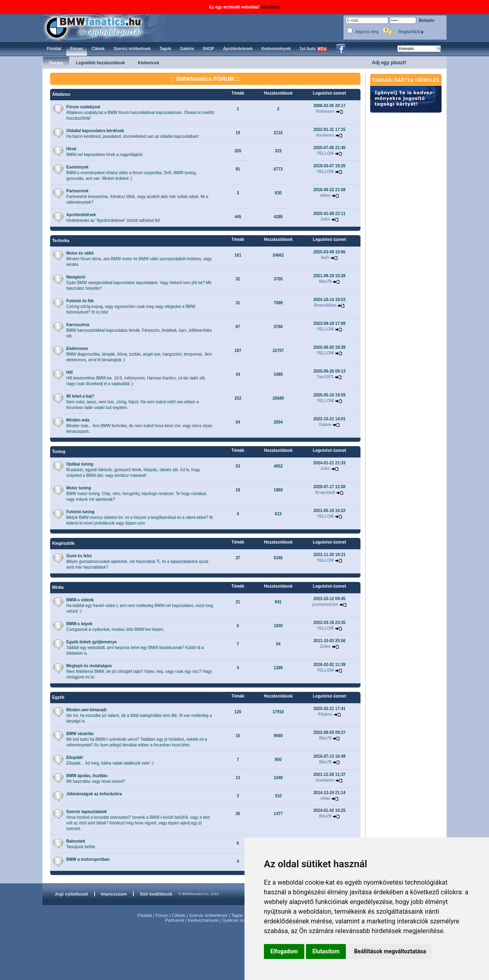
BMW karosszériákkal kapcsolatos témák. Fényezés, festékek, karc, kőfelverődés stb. (139, 330)
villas (325, 798)
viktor (325, 195)
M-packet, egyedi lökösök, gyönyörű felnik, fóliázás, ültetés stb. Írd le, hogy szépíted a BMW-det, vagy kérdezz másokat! (133, 470)
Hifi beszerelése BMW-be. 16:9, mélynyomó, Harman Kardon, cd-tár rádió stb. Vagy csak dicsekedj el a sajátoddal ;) (136, 378)
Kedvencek (149, 63)
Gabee (325, 425)
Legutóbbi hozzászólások (100, 63)
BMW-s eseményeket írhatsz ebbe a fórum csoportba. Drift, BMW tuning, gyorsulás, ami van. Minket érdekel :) (132, 173)
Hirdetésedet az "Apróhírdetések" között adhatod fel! (113, 218)
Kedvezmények (203, 920)
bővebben (270, 7)
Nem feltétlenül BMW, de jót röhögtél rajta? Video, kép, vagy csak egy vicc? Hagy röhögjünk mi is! (139, 671)
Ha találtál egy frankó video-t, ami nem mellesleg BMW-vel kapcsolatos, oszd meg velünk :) (140, 606)
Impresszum (114, 894)
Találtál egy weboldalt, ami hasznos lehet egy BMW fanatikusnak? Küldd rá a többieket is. (135, 648)
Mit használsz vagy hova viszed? (96, 779)
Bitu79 (326, 281)
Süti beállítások (156, 894)
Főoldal (145, 915)
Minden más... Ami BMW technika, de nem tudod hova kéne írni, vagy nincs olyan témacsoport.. (139, 426)
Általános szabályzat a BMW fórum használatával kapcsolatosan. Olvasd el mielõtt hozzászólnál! (140, 113)
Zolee (325, 646)
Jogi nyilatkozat (71, 894)
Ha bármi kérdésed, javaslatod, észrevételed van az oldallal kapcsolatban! (133, 134)
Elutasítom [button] (326, 951)
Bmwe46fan (325, 305)
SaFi (325, 258)
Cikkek (179, 915)
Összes (56, 63)
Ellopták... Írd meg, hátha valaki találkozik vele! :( (110, 760)
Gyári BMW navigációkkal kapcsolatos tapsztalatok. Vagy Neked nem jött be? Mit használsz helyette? (139, 283)
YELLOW (325, 153)
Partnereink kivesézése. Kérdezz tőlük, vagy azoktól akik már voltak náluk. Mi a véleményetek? (137, 197)
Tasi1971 (325, 377)
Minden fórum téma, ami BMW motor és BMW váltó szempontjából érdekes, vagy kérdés (139, 259)
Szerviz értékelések (208, 915)
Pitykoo (325, 714)
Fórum (162, 915)
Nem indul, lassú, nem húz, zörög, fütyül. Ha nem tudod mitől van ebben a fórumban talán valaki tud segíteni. (133, 402)
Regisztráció (411, 32)
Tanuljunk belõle (81, 844)
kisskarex (325, 135)
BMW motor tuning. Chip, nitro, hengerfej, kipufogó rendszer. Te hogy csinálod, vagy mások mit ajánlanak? (137, 494)
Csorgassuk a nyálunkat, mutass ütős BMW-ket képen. (115, 627)
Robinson (325, 111)
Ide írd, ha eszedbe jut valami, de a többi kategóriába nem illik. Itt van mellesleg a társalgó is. (139, 716)
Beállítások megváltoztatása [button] (390, 951)
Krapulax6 (325, 492)
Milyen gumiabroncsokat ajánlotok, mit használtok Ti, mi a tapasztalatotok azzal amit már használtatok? (137, 562)
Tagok (237, 915)
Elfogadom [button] (284, 951)
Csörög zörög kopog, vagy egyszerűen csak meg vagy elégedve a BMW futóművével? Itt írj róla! (131, 307)
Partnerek (175, 920)
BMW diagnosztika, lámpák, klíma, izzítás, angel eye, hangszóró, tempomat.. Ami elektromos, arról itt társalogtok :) (139, 354)
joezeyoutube (325, 604)
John (325, 219)
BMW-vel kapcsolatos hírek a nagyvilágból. (105, 152)
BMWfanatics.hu (103, 27)
